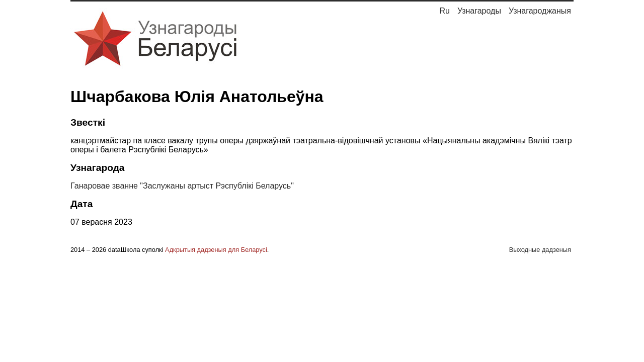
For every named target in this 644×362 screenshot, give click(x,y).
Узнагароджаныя (540, 11)
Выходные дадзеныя (540, 250)
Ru (444, 11)
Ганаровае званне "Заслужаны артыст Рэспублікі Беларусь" (182, 186)
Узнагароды (479, 11)
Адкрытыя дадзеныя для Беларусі (216, 250)
